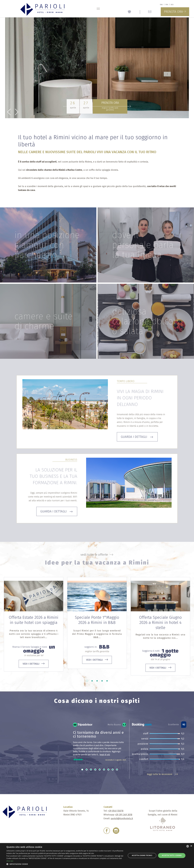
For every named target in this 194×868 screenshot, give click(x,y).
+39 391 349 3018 (124, 815)
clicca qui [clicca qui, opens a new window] (10, 861)
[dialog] (97, 856)
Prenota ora (175, 12)
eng (161, 5)
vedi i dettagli (34, 664)
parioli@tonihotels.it (122, 818)
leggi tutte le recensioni (163, 774)
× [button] (191, 846)
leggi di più (105, 755)
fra (167, 5)
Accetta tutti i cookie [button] (172, 855)
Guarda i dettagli (137, 437)
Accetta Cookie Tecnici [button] (142, 855)
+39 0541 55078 (116, 811)
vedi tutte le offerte (97, 555)
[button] (65, 864)
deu (172, 5)
